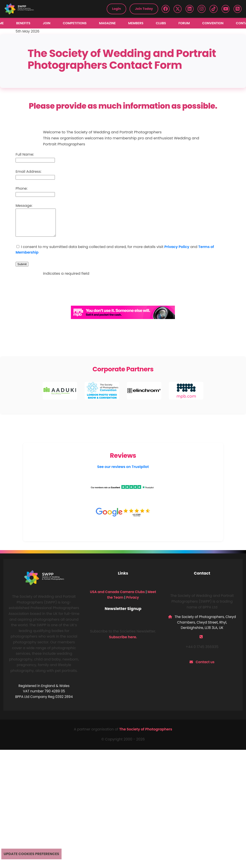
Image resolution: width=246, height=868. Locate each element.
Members (136, 23)
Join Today (144, 9)
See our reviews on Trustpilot (123, 472)
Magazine (107, 23)
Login (116, 9)
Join (47, 23)
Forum (184, 23)
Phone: (21, 188)
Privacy (133, 603)
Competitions (75, 23)
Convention (213, 23)
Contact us (205, 667)
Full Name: (25, 154)
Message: (24, 206)
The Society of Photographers (146, 735)
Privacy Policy (177, 252)
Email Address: (28, 172)
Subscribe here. (123, 642)
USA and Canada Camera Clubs (117, 597)
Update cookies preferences (32, 854)
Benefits (23, 23)
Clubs (161, 23)
